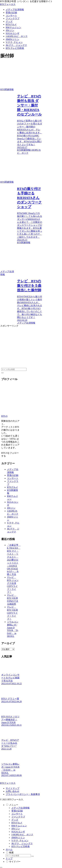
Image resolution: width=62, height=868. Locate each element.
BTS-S (4, 416)
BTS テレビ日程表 (21, 846)
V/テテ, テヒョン (20, 840)
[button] (2, 373)
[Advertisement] (21, 345)
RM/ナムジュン (19, 826)
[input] (14, 369)
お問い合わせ (13, 791)
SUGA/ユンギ (18, 832)
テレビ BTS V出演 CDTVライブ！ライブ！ (12, 613)
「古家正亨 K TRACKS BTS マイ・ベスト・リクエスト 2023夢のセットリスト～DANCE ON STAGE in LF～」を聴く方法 (14, 560)
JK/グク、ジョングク (22, 843)
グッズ (15, 820)
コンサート (13, 478)
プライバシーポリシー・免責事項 (23, 794)
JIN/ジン (11, 508)
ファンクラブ (18, 817)
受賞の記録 (13, 475)
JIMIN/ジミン (18, 838)
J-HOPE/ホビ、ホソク (22, 835)
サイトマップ (13, 788)
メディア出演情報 (20, 808)
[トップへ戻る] (1, 867)
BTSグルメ (12, 487)
